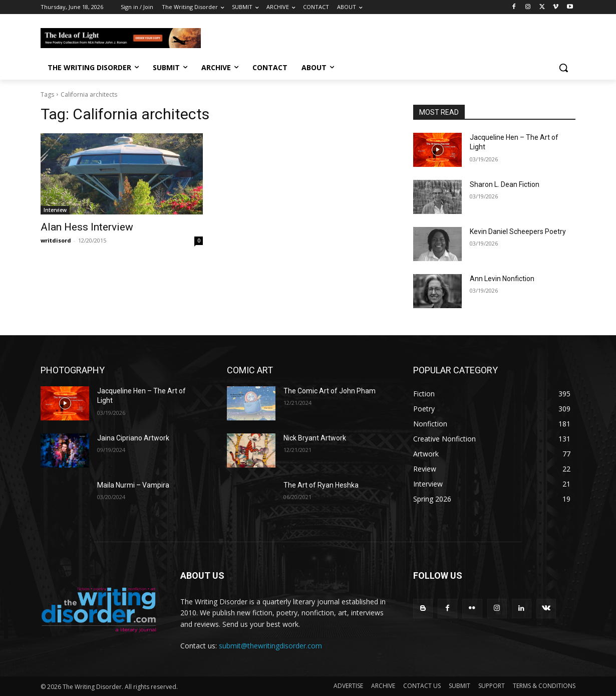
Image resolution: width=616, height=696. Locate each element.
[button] (563, 68)
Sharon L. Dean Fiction (505, 184)
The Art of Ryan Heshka (321, 485)
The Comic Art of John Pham (330, 391)
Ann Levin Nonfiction (502, 279)
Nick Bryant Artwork (315, 438)
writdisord (56, 240)
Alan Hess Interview (87, 227)
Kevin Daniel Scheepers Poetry (518, 231)
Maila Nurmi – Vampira (133, 485)
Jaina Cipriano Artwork (133, 438)
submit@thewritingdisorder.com (270, 646)
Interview (55, 210)
